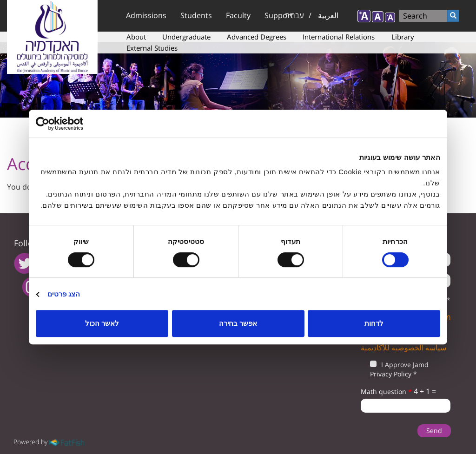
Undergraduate (186, 37)
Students (196, 15)
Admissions (146, 15)
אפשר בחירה (238, 323)
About (136, 37)
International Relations (339, 37)
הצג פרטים (64, 294)
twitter (24, 263)
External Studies (152, 48)
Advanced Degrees (257, 37)
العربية (328, 15)
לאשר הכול (102, 323)
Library (403, 37)
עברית (294, 15)
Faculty (238, 15)
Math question (386, 391)
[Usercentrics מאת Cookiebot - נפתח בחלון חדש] (76, 124)
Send (434, 431)
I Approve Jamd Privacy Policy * (395, 369)
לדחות (374, 323)
